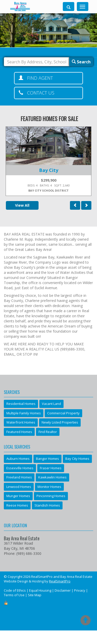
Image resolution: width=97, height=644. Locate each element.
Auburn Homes (18, 459)
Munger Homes (18, 496)
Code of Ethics (15, 590)
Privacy (80, 590)
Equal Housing (40, 590)
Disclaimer (63, 590)
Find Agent (36, 78)
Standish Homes (47, 505)
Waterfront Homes (21, 422)
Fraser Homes (51, 468)
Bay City (49, 170)
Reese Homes (17, 505)
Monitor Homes (49, 487)
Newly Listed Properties (60, 422)
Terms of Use (14, 595)
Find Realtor (48, 432)
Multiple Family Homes (24, 413)
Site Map (35, 595)
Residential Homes (21, 404)
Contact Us (37, 93)
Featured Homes (19, 432)
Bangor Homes (47, 459)
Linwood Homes (19, 487)
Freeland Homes (19, 477)
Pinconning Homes (51, 496)
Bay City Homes (77, 459)
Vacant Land (51, 404)
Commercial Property (63, 413)
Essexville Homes (20, 468)
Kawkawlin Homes (52, 477)
